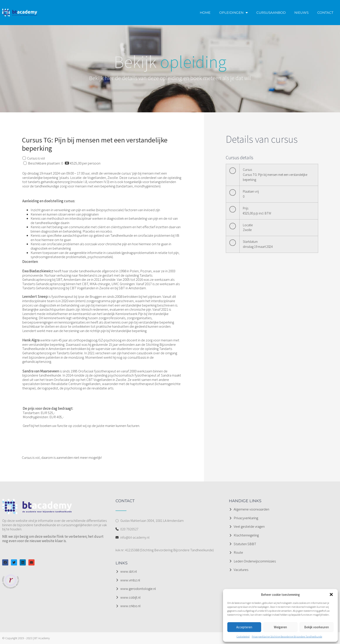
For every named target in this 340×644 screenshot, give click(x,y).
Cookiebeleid (243, 636)
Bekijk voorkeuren (317, 627)
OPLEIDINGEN (233, 13)
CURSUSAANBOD (271, 13)
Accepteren (244, 627)
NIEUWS (301, 13)
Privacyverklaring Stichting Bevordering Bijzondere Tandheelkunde (287, 636)
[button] (331, 594)
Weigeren (280, 627)
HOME (205, 13)
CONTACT (325, 13)
